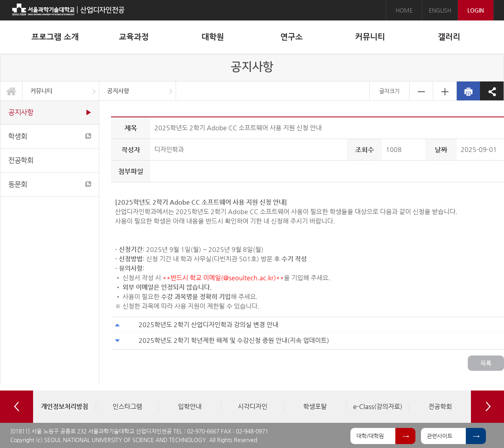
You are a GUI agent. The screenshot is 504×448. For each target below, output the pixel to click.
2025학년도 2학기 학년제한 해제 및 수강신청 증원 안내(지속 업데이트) (234, 340)
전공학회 (21, 160)
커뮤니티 (41, 91)
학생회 (50, 136)
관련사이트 (440, 436)
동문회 (50, 184)
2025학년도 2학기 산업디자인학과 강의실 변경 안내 (208, 325)
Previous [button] (17, 407)
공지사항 (118, 91)
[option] (64, 407)
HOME (404, 10)
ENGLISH (440, 10)
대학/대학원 (370, 436)
